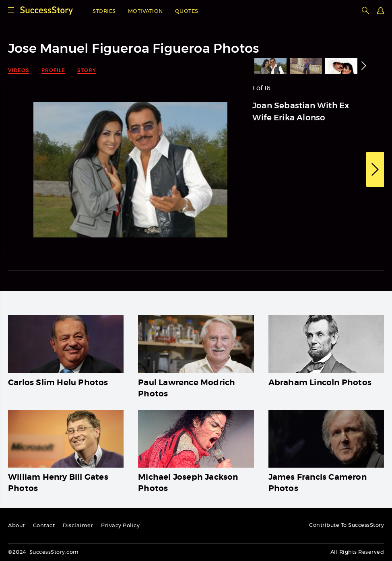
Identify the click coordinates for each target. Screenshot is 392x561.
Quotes (187, 11)
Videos (19, 70)
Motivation (145, 11)
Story (87, 70)
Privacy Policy (120, 526)
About (17, 526)
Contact (44, 526)
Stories (104, 11)
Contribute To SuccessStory (347, 525)
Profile (53, 70)
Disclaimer (78, 526)
